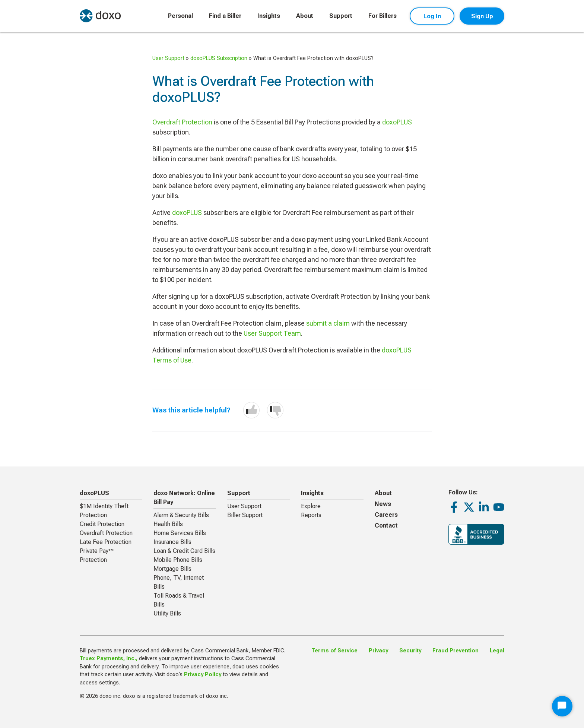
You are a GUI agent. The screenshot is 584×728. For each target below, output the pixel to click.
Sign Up (482, 16)
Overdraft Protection (182, 122)
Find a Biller (225, 16)
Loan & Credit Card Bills (184, 551)
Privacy (378, 651)
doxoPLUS (397, 122)
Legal (497, 651)
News (383, 504)
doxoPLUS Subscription (219, 58)
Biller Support (245, 515)
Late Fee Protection (106, 542)
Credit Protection (102, 524)
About (305, 16)
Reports (311, 515)
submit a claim (328, 323)
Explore (311, 506)
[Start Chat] (562, 706)
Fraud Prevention (456, 651)
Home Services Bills (180, 533)
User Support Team (272, 333)
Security (410, 651)
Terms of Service (334, 651)
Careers (386, 515)
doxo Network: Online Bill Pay (184, 498)
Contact (386, 526)
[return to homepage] (100, 16)
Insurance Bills (172, 542)
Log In (432, 16)
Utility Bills (167, 613)
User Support (168, 58)
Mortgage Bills (172, 569)
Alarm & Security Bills (181, 515)
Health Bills (168, 524)
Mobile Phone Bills (178, 560)
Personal (180, 16)
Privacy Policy (203, 675)
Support (341, 16)
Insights (269, 16)
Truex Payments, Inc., (109, 659)
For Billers (383, 16)
